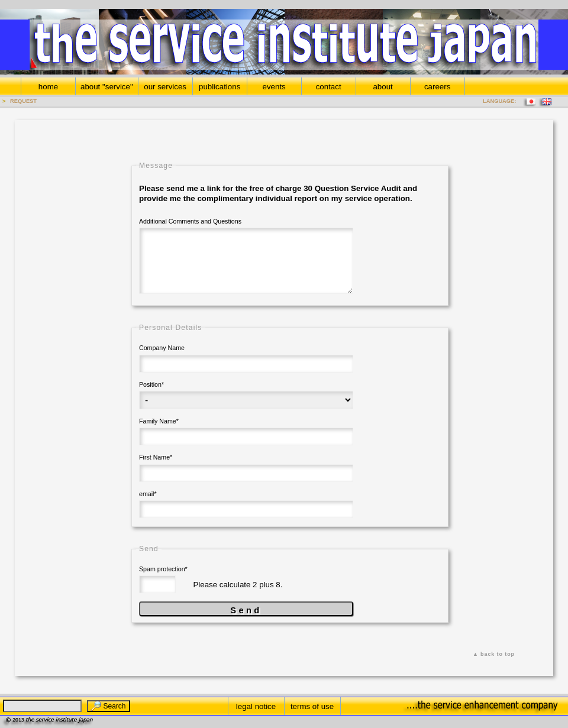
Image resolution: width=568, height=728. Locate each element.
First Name (156, 454)
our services (165, 87)
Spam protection (163, 566)
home (48, 87)
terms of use (312, 706)
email (148, 491)
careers (437, 87)
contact (329, 87)
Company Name (162, 348)
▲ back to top (494, 654)
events (274, 87)
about (383, 87)
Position (151, 381)
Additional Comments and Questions (190, 221)
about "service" (107, 87)
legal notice (256, 706)
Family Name (159, 418)
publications (220, 87)
